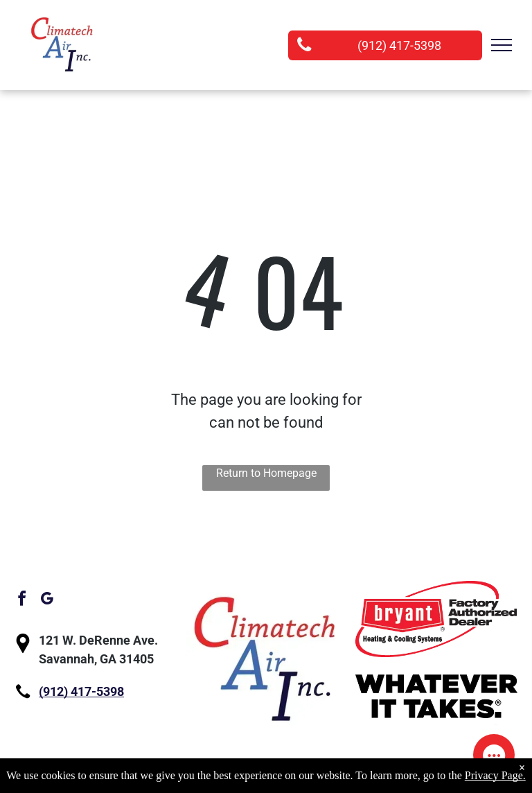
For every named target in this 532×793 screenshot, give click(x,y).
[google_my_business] (46, 601)
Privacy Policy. (302, 784)
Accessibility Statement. (411, 784)
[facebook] (21, 601)
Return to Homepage (266, 473)
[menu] (502, 45)
